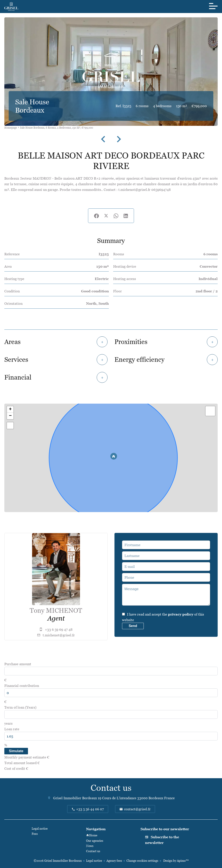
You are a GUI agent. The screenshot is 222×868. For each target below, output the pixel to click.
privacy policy (181, 614)
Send (133, 626)
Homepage (11, 128)
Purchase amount (18, 664)
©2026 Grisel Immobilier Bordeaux (58, 861)
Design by (176, 861)
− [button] (10, 416)
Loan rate (12, 729)
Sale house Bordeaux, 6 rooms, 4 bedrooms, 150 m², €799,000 (56, 128)
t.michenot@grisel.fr (59, 635)
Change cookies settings (142, 861)
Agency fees (114, 861)
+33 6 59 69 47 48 (59, 629)
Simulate (16, 751)
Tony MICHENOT (56, 610)
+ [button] (10, 409)
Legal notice (94, 861)
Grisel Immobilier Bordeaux (75, 798)
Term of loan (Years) (20, 707)
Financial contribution (22, 686)
